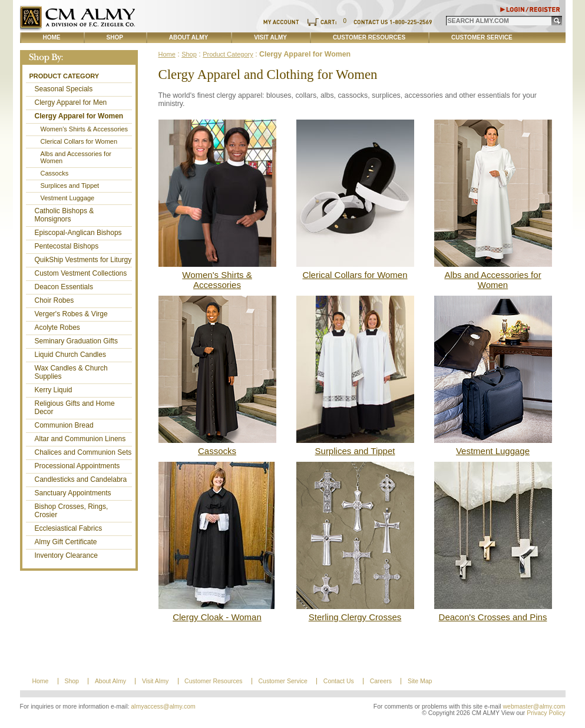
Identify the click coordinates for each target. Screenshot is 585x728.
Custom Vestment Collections (81, 273)
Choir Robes (54, 300)
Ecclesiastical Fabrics (69, 528)
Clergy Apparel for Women (79, 116)
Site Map (420, 681)
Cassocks (55, 173)
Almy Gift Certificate (66, 542)
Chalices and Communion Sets (83, 452)
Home (52, 37)
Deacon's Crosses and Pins (493, 617)
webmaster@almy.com (534, 707)
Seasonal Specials (64, 89)
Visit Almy (270, 37)
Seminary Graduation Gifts (76, 341)
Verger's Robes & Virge (71, 314)
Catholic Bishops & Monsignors (65, 215)
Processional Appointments (77, 466)
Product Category (65, 76)
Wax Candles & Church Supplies (71, 372)
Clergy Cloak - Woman (217, 617)
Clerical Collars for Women (79, 141)
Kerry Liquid (54, 390)
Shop (115, 37)
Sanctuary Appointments (73, 493)
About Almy (189, 37)
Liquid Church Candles (70, 355)
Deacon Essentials (64, 287)
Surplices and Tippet (70, 186)
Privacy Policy (546, 713)
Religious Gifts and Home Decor (75, 408)
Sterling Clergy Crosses (355, 617)
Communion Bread (64, 425)
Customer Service (482, 37)
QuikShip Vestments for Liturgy (83, 260)
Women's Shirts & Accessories (85, 129)
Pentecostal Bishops (67, 246)
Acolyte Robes (57, 327)
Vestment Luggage (68, 198)
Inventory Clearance (66, 555)
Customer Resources (369, 37)
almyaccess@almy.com (163, 707)
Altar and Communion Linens (80, 439)
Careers (381, 681)
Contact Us (339, 681)
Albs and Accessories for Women (76, 157)
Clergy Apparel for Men (71, 102)
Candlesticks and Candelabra (81, 479)
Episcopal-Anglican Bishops (78, 233)
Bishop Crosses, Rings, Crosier (72, 511)
